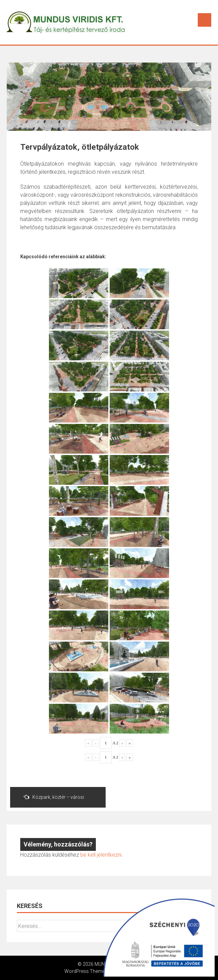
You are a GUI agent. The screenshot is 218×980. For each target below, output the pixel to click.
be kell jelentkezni (101, 855)
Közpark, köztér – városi (54, 797)
